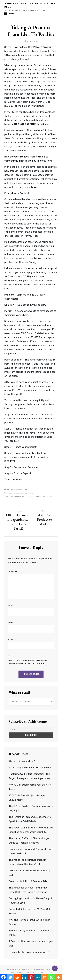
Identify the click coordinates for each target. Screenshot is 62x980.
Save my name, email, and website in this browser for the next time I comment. (28, 662)
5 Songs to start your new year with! (29, 952)
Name (11, 605)
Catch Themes (46, 972)
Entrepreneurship (15, 489)
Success (49, 496)
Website (12, 639)
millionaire (17, 496)
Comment (13, 571)
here (34, 187)
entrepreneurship (20, 493)
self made (40, 496)
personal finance (29, 496)
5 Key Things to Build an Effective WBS (30, 768)
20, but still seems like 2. (22, 761)
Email (11, 622)
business (8, 493)
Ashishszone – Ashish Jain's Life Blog (37, 969)
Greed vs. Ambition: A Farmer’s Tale (28, 881)
